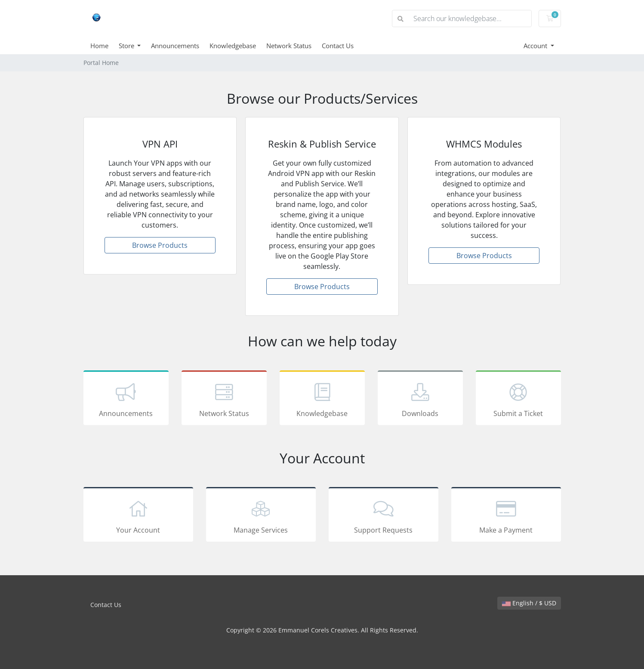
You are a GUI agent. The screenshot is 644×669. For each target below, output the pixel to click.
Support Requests (384, 516)
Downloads (420, 399)
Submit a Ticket (518, 399)
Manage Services (261, 516)
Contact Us (338, 46)
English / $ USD (529, 603)
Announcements (175, 46)
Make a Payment (506, 516)
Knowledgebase (233, 46)
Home (99, 46)
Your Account (138, 516)
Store (127, 46)
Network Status (289, 46)
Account (536, 46)
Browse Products (160, 245)
